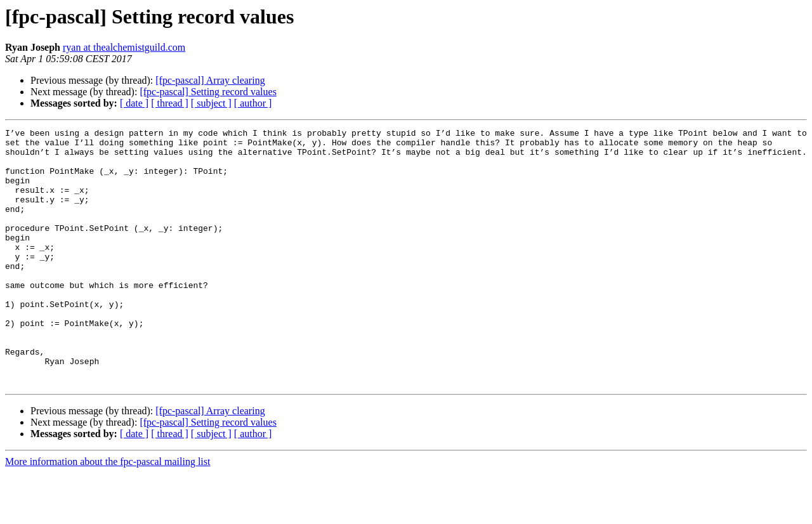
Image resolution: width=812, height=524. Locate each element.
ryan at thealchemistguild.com (124, 47)
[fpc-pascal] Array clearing (210, 80)
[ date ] (134, 103)
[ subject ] (211, 103)
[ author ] (253, 103)
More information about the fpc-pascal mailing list (108, 513)
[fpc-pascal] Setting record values (208, 92)
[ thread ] (170, 103)
